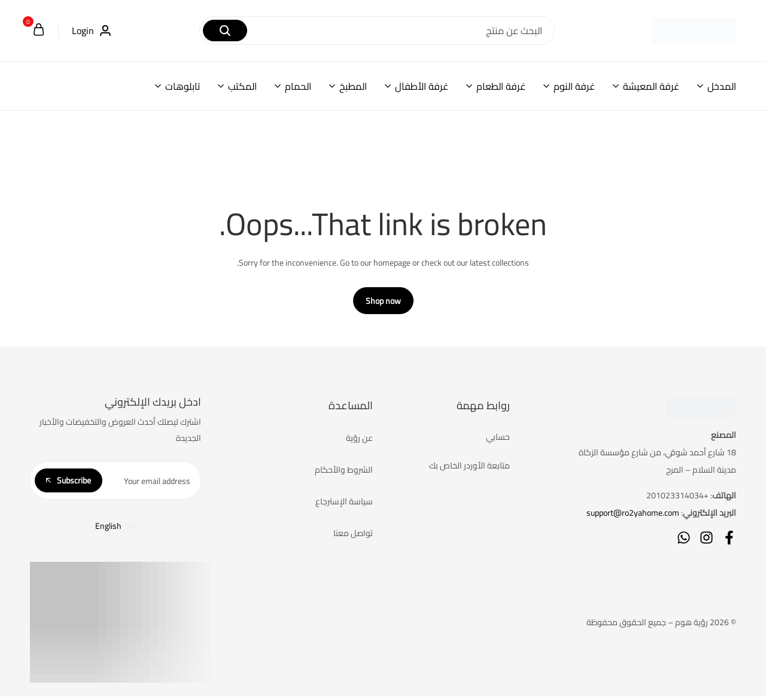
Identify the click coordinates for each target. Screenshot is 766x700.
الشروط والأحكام (344, 474)
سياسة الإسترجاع (344, 506)
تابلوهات (183, 86)
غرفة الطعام (501, 86)
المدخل (722, 86)
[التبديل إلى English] (115, 530)
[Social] (729, 542)
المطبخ (353, 86)
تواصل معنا (353, 538)
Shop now (383, 306)
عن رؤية (359, 443)
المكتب (242, 86)
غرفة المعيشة (651, 86)
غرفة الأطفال (422, 86)
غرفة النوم (574, 86)
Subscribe (69, 485)
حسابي (498, 442)
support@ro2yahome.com (633, 518)
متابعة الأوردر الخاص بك (469, 470)
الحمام (298, 86)
